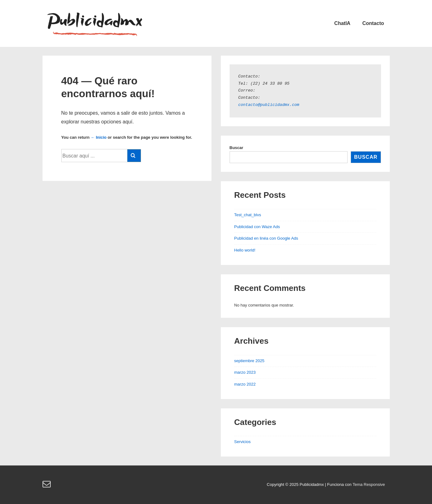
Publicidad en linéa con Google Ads (266, 238)
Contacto (373, 23)
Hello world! (245, 250)
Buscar (236, 148)
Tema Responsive (369, 484)
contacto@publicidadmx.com (269, 105)
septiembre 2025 (249, 361)
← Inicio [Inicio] (99, 137)
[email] (47, 486)
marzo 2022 (245, 384)
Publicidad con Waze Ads (257, 227)
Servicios (243, 442)
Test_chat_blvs (248, 215)
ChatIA (343, 23)
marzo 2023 (245, 372)
